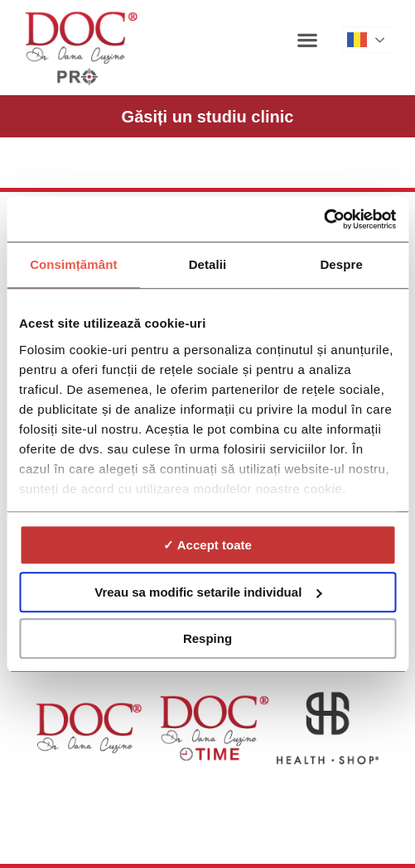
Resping (207, 638)
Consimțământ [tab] (73, 264)
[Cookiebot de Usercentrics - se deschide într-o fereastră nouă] (323, 219)
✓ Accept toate (207, 545)
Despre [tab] (341, 264)
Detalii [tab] (208, 264)
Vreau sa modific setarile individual (208, 592)
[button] (308, 39)
